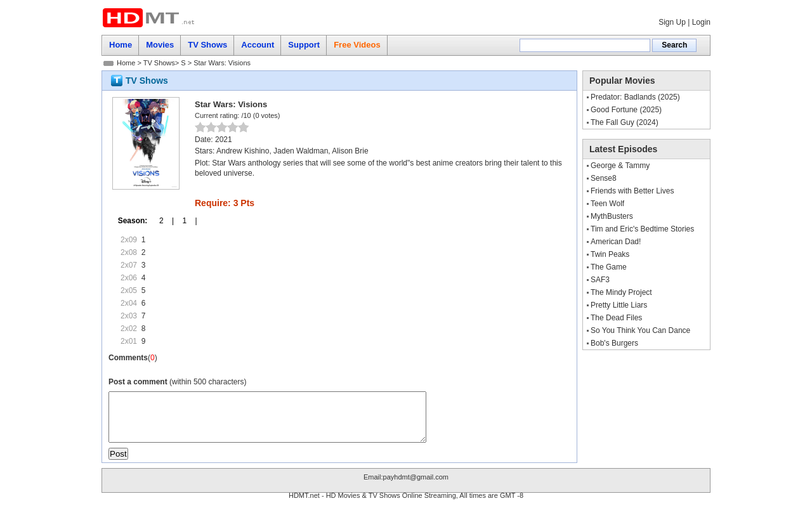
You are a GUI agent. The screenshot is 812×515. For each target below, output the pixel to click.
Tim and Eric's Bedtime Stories (642, 229)
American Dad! (616, 242)
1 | (185, 221)
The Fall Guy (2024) (625, 122)
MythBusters (612, 216)
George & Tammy (620, 166)
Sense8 (604, 178)
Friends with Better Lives (632, 191)
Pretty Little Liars (619, 305)
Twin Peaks (610, 254)
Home (126, 63)
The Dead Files (616, 318)
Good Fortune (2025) (626, 110)
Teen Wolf (607, 204)
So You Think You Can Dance (640, 330)
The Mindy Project (621, 292)
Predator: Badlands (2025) (635, 97)
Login (701, 22)
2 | (162, 221)
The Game (609, 267)
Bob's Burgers (614, 343)
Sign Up (672, 22)
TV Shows (159, 63)
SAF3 (600, 280)
